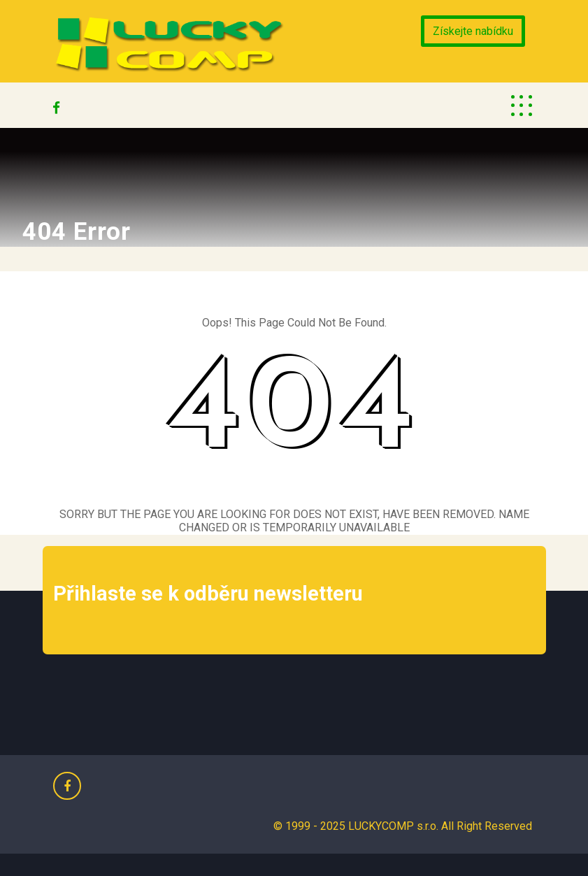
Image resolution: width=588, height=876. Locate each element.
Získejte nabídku (473, 31)
